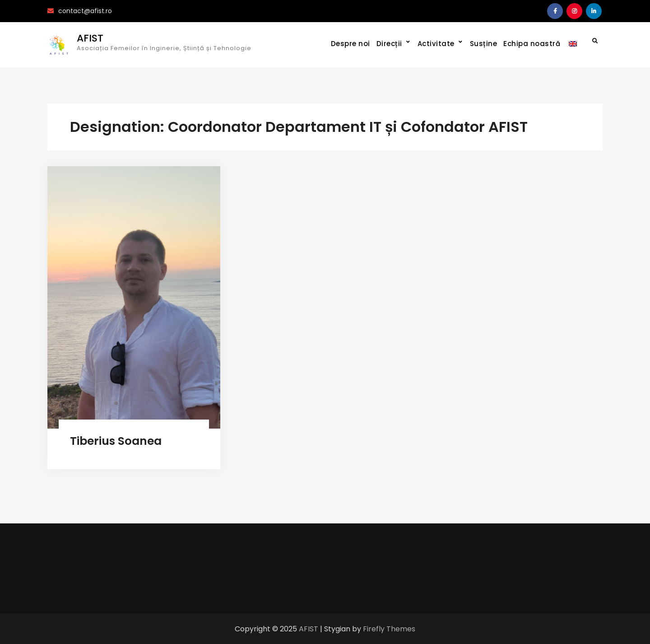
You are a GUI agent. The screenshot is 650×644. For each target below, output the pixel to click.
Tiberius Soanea (116, 441)
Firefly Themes (389, 629)
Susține (484, 44)
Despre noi (351, 44)
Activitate (436, 44)
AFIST (90, 38)
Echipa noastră (532, 44)
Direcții (389, 44)
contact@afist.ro (85, 11)
